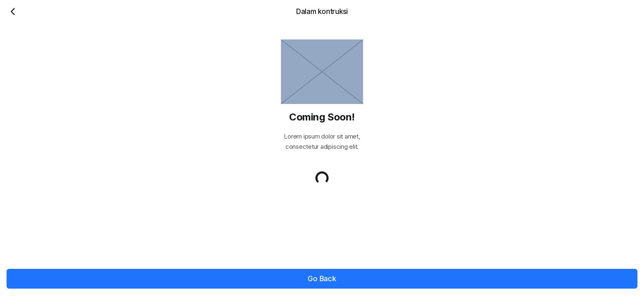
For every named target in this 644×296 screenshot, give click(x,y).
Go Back (322, 279)
